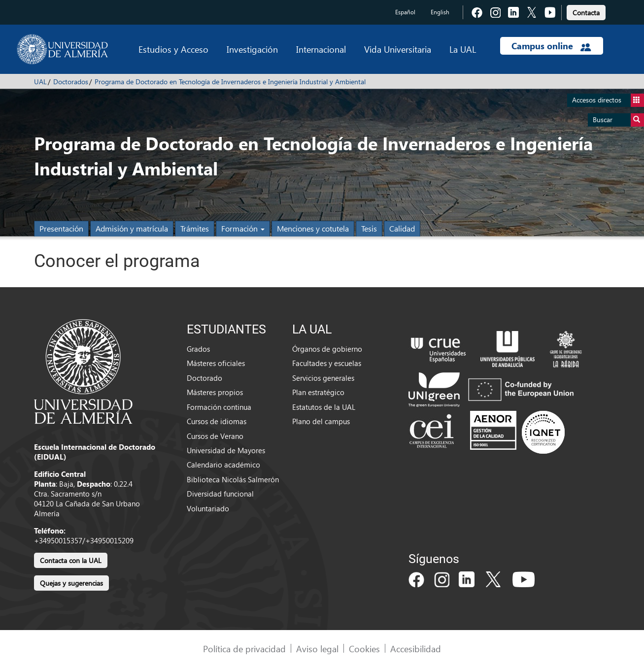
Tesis (369, 228)
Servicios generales (323, 378)
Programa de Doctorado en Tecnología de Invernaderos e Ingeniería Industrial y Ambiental (230, 82)
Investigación (252, 49)
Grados (198, 349)
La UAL (463, 49)
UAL (40, 82)
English (440, 12)
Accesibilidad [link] (416, 649)
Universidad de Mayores (226, 450)
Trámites (195, 228)
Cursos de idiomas (217, 421)
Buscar (618, 120)
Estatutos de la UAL (324, 407)
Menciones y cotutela (313, 228)
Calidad (402, 228)
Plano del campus (321, 421)
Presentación (61, 228)
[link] (586, 11)
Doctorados (71, 82)
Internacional (321, 49)
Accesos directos (608, 100)
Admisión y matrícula (132, 228)
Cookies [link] (364, 649)
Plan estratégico (318, 392)
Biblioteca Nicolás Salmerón (233, 479)
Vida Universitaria (398, 49)
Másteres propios (215, 392)
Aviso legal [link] (317, 649)
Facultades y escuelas (327, 363)
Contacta (586, 13)
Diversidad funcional (220, 494)
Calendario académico (223, 465)
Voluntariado (208, 508)
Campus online (551, 46)
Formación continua (219, 407)
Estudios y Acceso (173, 49)
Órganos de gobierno (327, 349)
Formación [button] (243, 228)
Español (405, 12)
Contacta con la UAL (71, 560)
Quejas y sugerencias (71, 583)
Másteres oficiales (216, 363)
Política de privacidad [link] (244, 649)
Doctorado (204, 378)
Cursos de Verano (215, 436)
